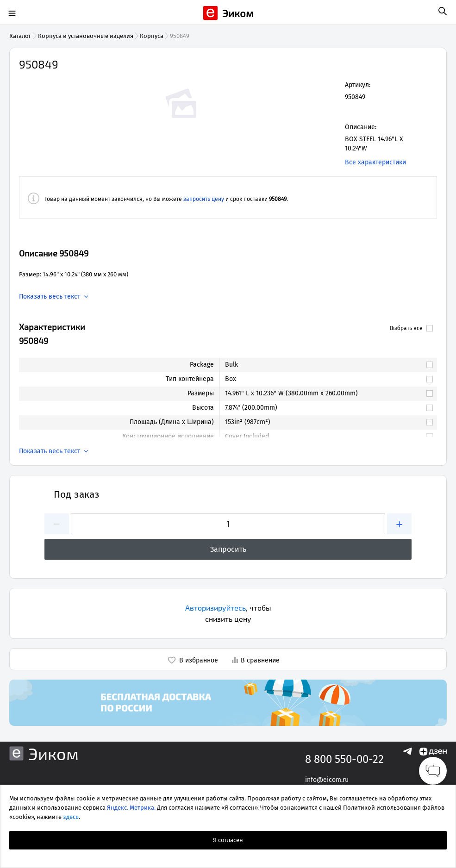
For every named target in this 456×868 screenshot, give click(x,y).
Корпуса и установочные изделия (86, 36)
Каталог (20, 36)
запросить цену (204, 199)
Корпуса (152, 36)
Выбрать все (411, 328)
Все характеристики (375, 162)
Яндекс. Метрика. (131, 808)
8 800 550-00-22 (344, 759)
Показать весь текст (50, 297)
